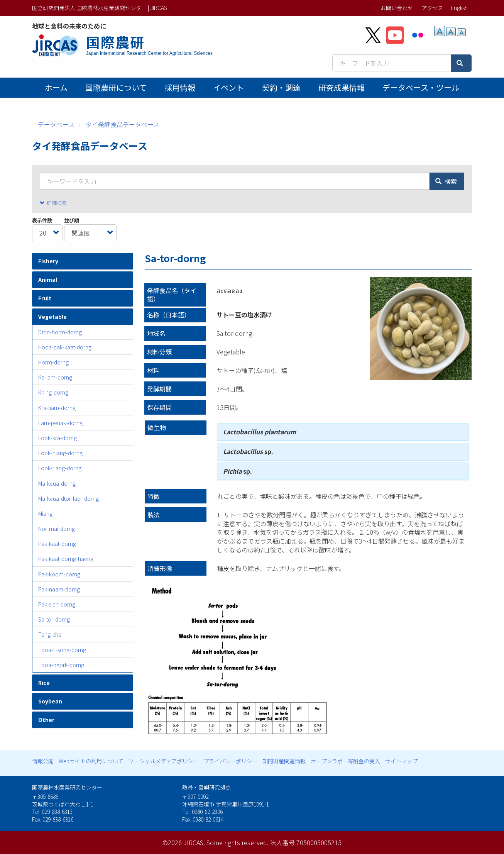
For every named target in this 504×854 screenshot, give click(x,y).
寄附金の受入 (364, 761)
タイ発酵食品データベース (123, 124)
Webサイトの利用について (91, 761)
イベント (228, 87)
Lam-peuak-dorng (60, 423)
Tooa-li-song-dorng (62, 650)
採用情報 (180, 87)
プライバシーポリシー (230, 761)
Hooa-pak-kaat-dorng (65, 347)
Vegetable (52, 317)
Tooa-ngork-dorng (61, 665)
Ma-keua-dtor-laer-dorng (68, 498)
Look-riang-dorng (60, 468)
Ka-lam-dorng (55, 377)
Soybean (50, 701)
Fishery (48, 261)
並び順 (72, 220)
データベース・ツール (421, 87)
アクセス (432, 8)
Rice (44, 683)
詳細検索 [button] (57, 203)
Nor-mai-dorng (57, 529)
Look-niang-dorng (60, 453)
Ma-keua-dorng (57, 483)
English (459, 8)
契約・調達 (281, 87)
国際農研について (116, 87)
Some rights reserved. (238, 842)
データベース (56, 124)
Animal (48, 280)
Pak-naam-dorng (59, 589)
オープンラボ (327, 761)
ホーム (56, 87)
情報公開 (43, 761)
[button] (421, 329)
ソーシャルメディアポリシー (163, 761)
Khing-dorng (53, 392)
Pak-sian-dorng (57, 604)
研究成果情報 (342, 87)
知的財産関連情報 (284, 761)
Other (46, 720)
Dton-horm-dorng (60, 332)
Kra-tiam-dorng (57, 408)
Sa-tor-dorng (54, 619)
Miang (45, 513)
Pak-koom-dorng (59, 574)
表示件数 (42, 220)
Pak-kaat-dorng (57, 544)
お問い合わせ (397, 8)
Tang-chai (50, 634)
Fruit (45, 298)
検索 (446, 181)
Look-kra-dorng (58, 438)
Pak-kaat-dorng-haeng (66, 559)
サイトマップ (401, 761)
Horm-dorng (53, 362)
